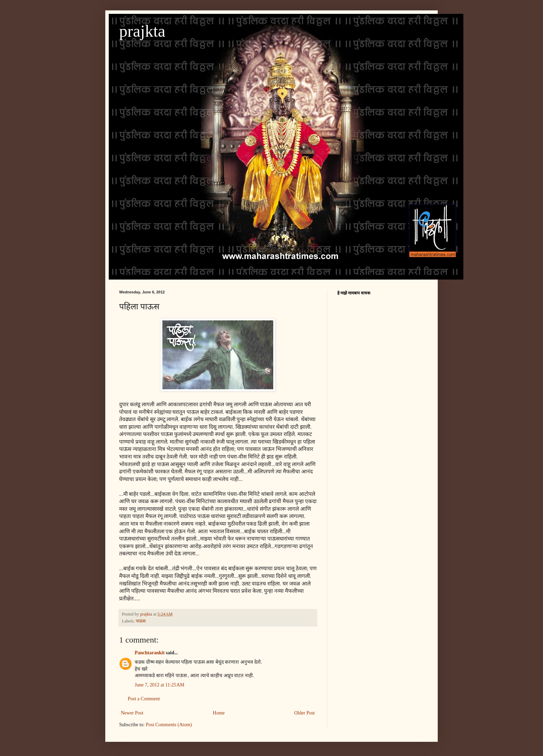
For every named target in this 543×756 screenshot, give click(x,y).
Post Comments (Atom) (169, 725)
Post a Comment (144, 699)
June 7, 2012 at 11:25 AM (159, 685)
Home (219, 713)
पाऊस (141, 621)
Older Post (305, 713)
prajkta (142, 31)
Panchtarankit (150, 653)
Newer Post (132, 713)
